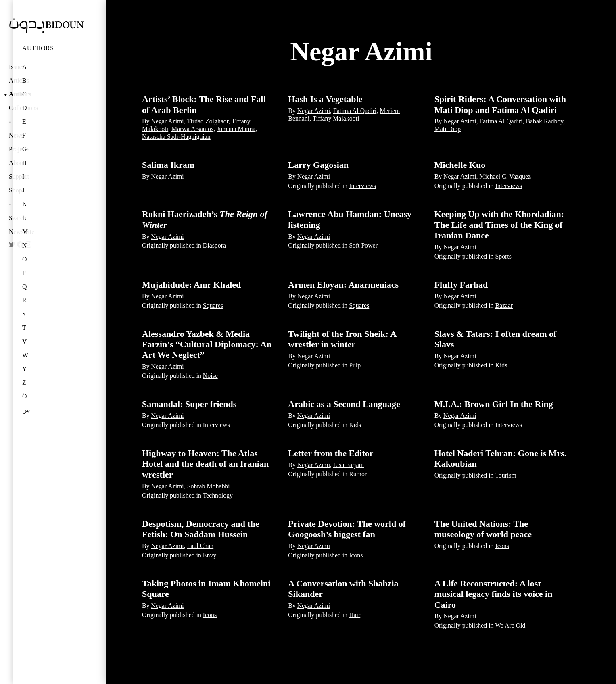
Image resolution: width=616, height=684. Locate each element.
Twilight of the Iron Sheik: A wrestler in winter (342, 339)
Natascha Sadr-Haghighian (176, 137)
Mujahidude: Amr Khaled (191, 285)
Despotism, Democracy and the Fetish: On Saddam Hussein (201, 529)
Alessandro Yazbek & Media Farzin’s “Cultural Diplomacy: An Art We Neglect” (207, 344)
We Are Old (510, 625)
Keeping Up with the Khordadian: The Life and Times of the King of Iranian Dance (499, 225)
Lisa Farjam (349, 465)
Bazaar (504, 306)
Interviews (362, 186)
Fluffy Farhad (461, 285)
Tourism (506, 475)
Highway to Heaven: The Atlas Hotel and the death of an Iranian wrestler (205, 464)
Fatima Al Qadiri (355, 111)
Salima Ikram (168, 165)
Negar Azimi (167, 121)
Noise (210, 376)
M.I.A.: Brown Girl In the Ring (494, 404)
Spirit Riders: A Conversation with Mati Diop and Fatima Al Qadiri (500, 104)
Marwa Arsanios (192, 129)
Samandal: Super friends (189, 404)
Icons (356, 555)
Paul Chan (200, 546)
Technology (218, 495)
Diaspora (214, 245)
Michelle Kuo (460, 165)
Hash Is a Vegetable (325, 99)
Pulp (355, 365)
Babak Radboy (545, 121)
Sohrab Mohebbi (209, 486)
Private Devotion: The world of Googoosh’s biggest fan (347, 529)
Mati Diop (448, 129)
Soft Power (363, 245)
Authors (38, 48)
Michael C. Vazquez (505, 176)
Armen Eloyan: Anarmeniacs (343, 285)
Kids (501, 365)
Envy (210, 555)
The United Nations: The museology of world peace (483, 529)
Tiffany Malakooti (336, 118)
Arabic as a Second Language (344, 404)
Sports (503, 256)
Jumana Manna (236, 129)
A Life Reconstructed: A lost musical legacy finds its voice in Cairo (494, 594)
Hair (355, 615)
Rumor (358, 474)
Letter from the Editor (331, 453)
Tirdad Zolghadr (208, 121)
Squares (213, 306)
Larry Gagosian (318, 165)
